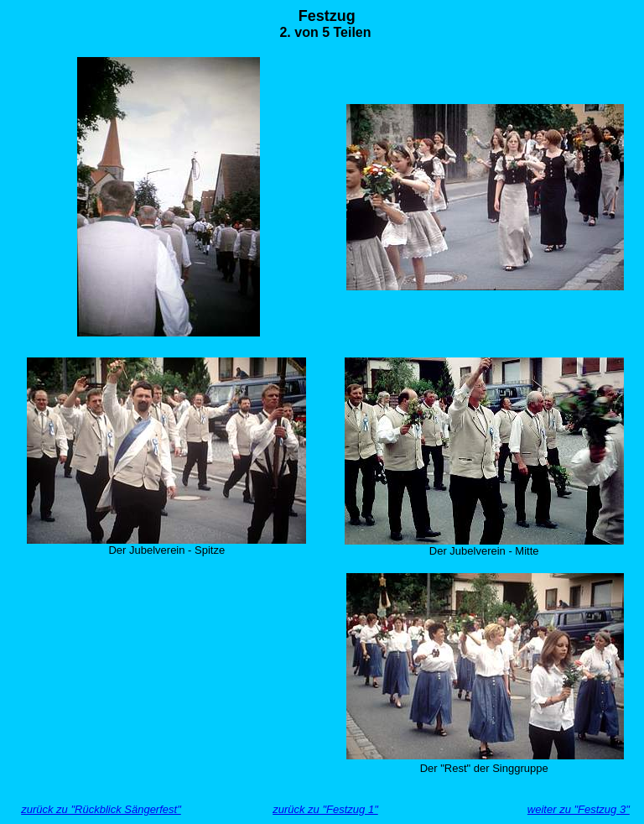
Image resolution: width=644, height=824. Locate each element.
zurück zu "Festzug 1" (325, 809)
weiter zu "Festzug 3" (579, 809)
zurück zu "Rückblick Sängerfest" (101, 809)
